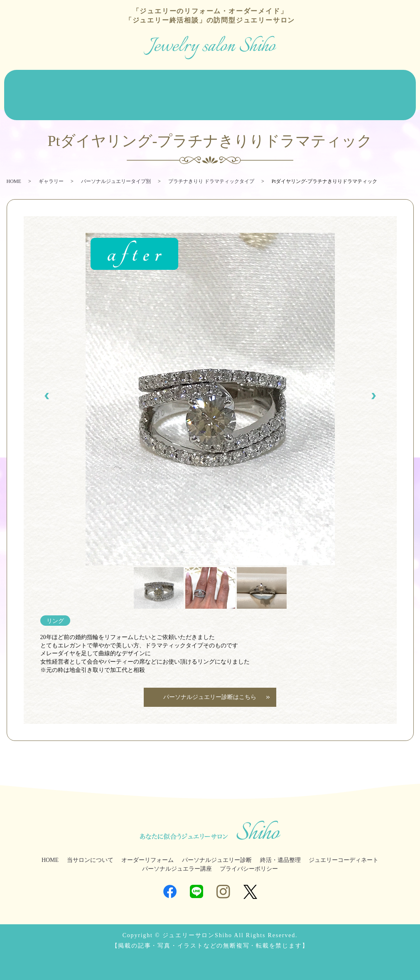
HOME (14, 80)
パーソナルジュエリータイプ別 (116, 166)
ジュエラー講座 (388, 80)
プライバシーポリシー (249, 853)
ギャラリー (51, 166)
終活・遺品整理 (270, 80)
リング (55, 605)
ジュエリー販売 (153, 80)
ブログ (15, 93)
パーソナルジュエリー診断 (211, 80)
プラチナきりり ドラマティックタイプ (211, 166)
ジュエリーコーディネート (329, 80)
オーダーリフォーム (103, 80)
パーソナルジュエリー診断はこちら (210, 682)
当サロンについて (50, 80)
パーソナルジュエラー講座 (177, 853)
